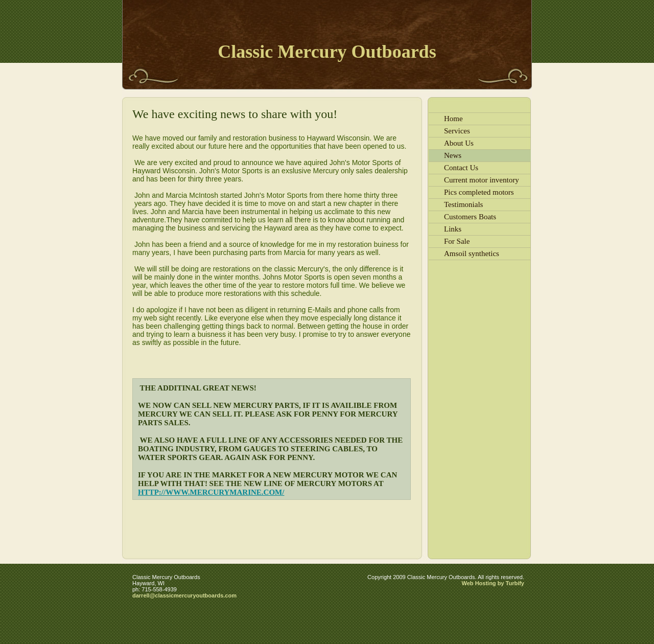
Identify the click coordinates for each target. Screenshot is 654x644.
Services (457, 131)
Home (453, 119)
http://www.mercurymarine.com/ (211, 492)
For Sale (457, 241)
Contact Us (461, 168)
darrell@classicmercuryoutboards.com (184, 595)
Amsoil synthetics (472, 254)
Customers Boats (470, 217)
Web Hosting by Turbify (493, 583)
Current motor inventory (482, 180)
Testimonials (463, 204)
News (453, 155)
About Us (459, 143)
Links (453, 229)
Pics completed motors (479, 192)
